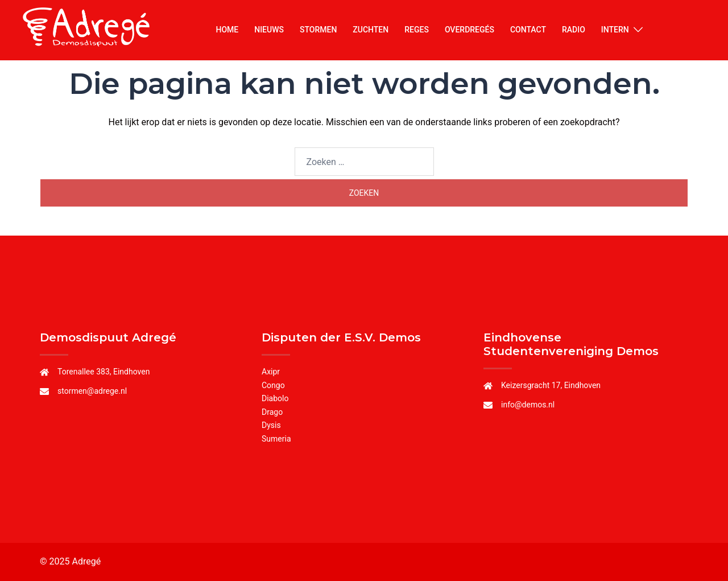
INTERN (615, 30)
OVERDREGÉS (470, 30)
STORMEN (318, 30)
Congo (273, 385)
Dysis (271, 425)
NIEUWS (269, 30)
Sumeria (276, 439)
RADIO (574, 30)
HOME (227, 30)
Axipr (271, 372)
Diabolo (275, 398)
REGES (417, 30)
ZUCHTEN (371, 30)
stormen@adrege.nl (92, 391)
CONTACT (528, 30)
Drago (272, 412)
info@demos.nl (528, 405)
